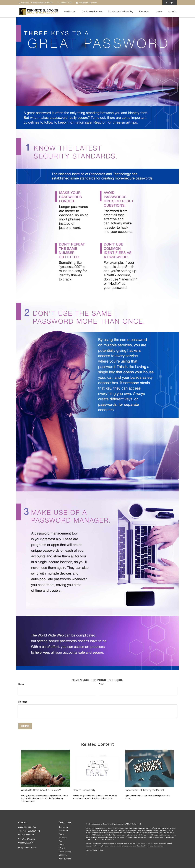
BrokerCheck (136, 824)
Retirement (64, 827)
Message (23, 702)
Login (170, 3)
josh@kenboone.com (86, 3)
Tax (60, 841)
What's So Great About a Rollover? (41, 790)
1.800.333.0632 (33, 831)
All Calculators (65, 859)
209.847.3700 (65, 3)
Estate (61, 834)
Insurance (63, 838)
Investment (64, 831)
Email (101, 684)
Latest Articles (65, 852)
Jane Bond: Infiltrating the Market (145, 790)
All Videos (63, 855)
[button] (70, 11)
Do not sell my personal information (150, 846)
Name (21, 684)
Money (62, 845)
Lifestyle (62, 848)
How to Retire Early (84, 790)
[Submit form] (25, 726)
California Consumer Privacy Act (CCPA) (158, 844)
